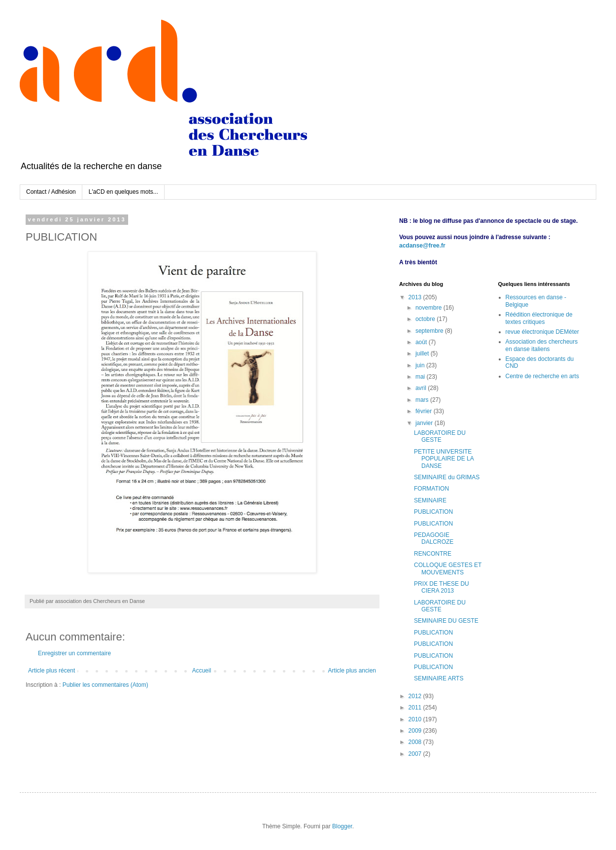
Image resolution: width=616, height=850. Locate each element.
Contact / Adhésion (51, 192)
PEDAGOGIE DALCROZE (434, 538)
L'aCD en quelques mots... (123, 192)
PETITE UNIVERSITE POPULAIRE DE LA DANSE (444, 459)
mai (421, 377)
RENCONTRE (433, 554)
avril (422, 388)
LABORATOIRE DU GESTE (440, 436)
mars (423, 400)
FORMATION (431, 489)
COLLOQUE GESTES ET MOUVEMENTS (448, 568)
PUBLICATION (433, 512)
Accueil (202, 671)
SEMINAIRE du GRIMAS (447, 477)
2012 (416, 696)
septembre (430, 331)
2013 (416, 297)
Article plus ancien (352, 671)
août (422, 342)
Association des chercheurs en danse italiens (542, 345)
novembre (429, 308)
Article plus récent (51, 671)
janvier (425, 423)
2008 (416, 742)
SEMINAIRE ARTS (439, 678)
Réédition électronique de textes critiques (539, 318)
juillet (423, 354)
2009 (416, 731)
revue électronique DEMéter (542, 332)
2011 (416, 708)
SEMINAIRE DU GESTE (446, 621)
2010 (416, 719)
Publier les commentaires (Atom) (105, 685)
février (425, 411)
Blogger (342, 826)
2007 (416, 754)
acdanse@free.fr (422, 246)
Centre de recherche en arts (542, 376)
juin (421, 365)
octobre (426, 319)
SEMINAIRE (430, 500)
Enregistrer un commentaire (74, 653)
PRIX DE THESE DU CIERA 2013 (442, 587)
